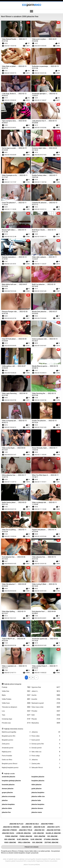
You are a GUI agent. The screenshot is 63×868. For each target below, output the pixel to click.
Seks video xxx (46, 752)
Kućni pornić (46, 740)
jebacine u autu (53, 827)
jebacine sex (26, 827)
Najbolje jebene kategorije (13, 684)
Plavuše (46, 719)
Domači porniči (46, 748)
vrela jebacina (24, 843)
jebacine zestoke (53, 830)
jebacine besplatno (38, 804)
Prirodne (46, 711)
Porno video (46, 736)
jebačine (5, 800)
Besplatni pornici (16, 740)
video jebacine (10, 843)
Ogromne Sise (46, 687)
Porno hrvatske (16, 756)
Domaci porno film (46, 744)
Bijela (16, 695)
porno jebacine (26, 836)
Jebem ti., (46, 691)
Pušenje (16, 687)
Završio (46, 695)
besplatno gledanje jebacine (11, 781)
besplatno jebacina (38, 781)
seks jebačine (40, 836)
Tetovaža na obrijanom (16, 707)
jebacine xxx (39, 830)
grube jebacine (37, 789)
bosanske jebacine (8, 785)
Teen (16, 715)
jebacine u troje (26, 830)
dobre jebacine (37, 785)
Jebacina (46, 732)
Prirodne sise (16, 723)
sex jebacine (52, 836)
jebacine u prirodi (10, 830)
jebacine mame (37, 812)
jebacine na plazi (16, 824)
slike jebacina (23, 839)
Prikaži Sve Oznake (31, 847)
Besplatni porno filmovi (16, 764)
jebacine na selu (32, 824)
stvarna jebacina (51, 839)
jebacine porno (47, 824)
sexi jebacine (10, 839)
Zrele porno (16, 744)
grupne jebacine (7, 792)
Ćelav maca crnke (46, 707)
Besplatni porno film (16, 736)
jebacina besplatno (38, 792)
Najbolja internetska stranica (14, 729)
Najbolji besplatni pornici (16, 768)
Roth (46, 715)
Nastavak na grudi (46, 703)
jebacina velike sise (38, 796)
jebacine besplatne (8, 804)
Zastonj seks (46, 764)
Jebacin (26, 865)
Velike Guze (16, 703)
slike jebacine (36, 839)
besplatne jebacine (38, 777)
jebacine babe (36, 800)
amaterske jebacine (9, 777)
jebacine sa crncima (11, 827)
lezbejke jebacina (23, 833)
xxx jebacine (37, 843)
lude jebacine (38, 833)
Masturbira (46, 723)
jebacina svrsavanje (9, 796)
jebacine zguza (8, 833)
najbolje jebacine (53, 833)
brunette (46, 699)
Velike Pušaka (16, 699)
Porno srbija (46, 756)
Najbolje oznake (9, 774)
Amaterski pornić (16, 748)
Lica (16, 711)
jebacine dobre (7, 808)
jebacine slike (39, 827)
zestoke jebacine (51, 843)
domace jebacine (8, 789)
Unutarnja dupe (16, 719)
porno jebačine (11, 836)
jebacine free (6, 812)
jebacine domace (37, 808)
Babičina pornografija (16, 732)
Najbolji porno (16, 752)
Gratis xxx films (16, 760)
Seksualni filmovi (46, 768)
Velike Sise (16, 691)
